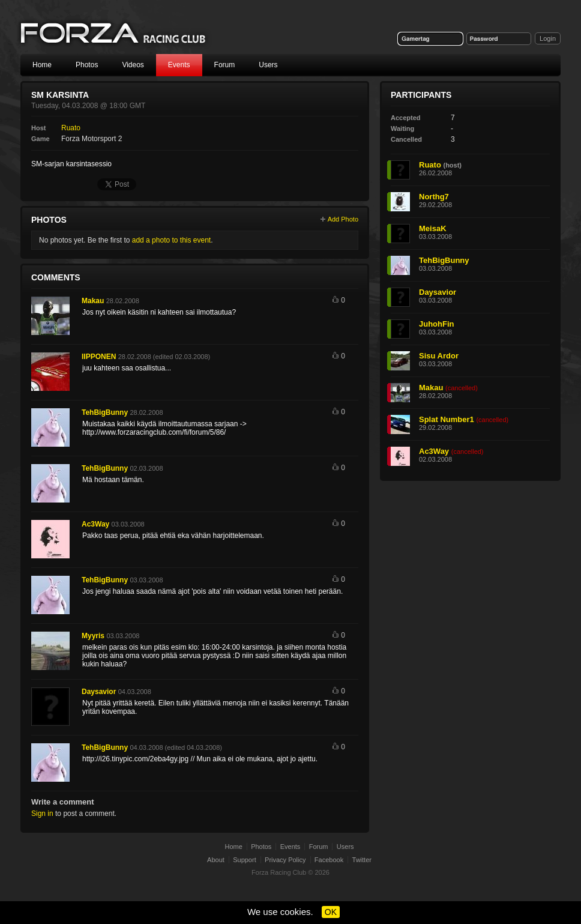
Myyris (93, 636)
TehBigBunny (105, 412)
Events (179, 65)
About (216, 860)
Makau (93, 301)
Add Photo (343, 219)
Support (245, 860)
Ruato (71, 128)
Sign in (42, 814)
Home (42, 65)
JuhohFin (437, 324)
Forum (225, 65)
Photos (87, 65)
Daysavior (99, 692)
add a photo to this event (171, 240)
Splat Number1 (447, 419)
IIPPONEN (99, 357)
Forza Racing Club (114, 34)
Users (268, 65)
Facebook (329, 860)
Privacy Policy (285, 860)
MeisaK (433, 228)
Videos (133, 65)
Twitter (362, 860)
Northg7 (434, 197)
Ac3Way (95, 524)
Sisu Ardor (439, 356)
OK (331, 912)
